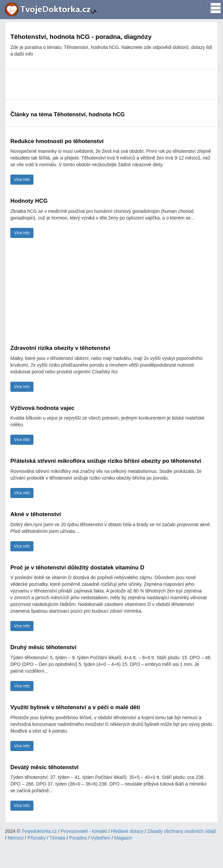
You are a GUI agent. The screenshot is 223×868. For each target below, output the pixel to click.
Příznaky (36, 838)
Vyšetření (101, 838)
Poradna (78, 838)
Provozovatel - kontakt (84, 831)
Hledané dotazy (127, 831)
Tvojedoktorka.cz (39, 831)
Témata (57, 838)
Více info (22, 180)
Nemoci (16, 838)
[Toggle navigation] (214, 6)
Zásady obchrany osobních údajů (182, 831)
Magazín (123, 838)
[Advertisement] (112, 84)
